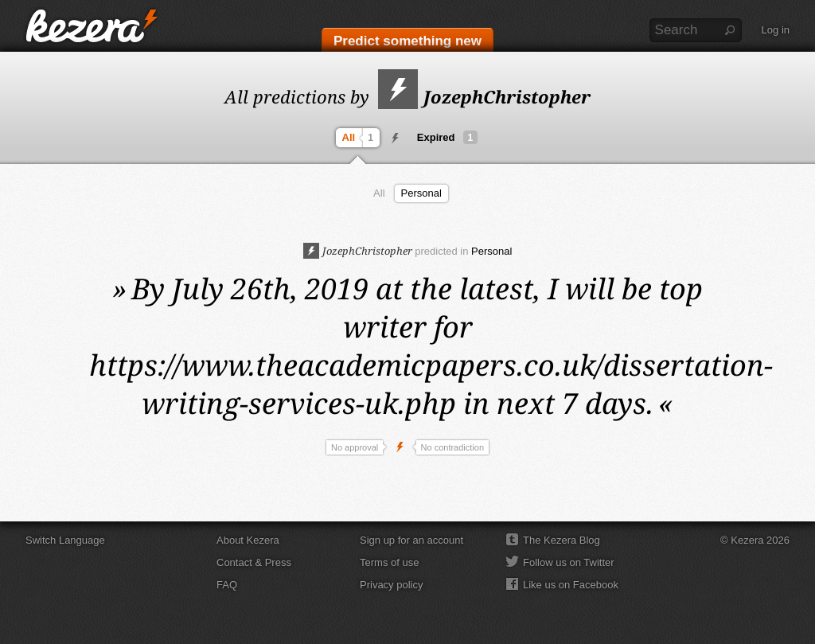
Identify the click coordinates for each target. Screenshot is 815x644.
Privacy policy (391, 585)
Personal (421, 193)
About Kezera (248, 540)
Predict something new (407, 41)
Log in (776, 30)
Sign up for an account (411, 540)
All (360, 138)
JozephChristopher (484, 96)
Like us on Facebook (571, 585)
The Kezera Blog (562, 540)
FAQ (227, 585)
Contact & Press (254, 562)
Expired (447, 137)
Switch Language (65, 540)
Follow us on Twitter (569, 562)
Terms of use (389, 562)
